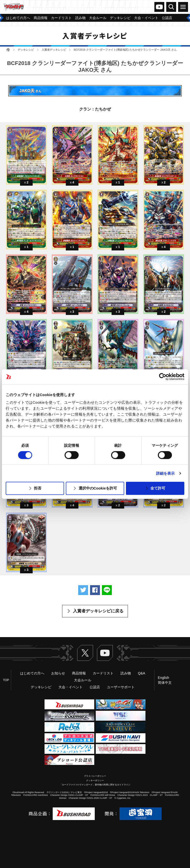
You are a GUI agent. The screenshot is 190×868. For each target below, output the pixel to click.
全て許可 (158, 488)
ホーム (8, 50)
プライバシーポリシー (95, 776)
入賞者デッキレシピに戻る (98, 611)
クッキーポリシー (95, 780)
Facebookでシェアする (95, 590)
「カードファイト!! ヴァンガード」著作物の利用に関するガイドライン (95, 785)
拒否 (38, 488)
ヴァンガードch (159, 7)
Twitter (85, 653)
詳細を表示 (166, 473)
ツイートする (83, 590)
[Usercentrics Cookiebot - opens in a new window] (163, 377)
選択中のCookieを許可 (98, 488)
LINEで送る (107, 590)
